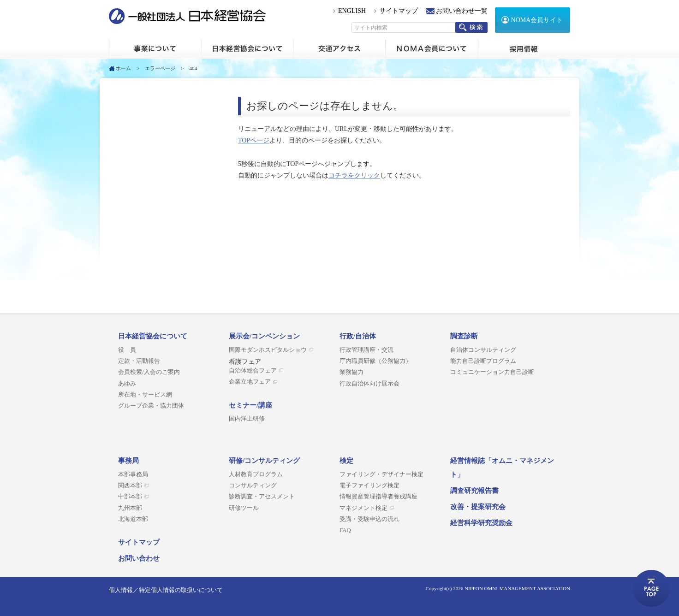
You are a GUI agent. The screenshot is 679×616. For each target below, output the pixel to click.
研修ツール (244, 508)
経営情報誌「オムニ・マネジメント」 (502, 468)
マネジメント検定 (363, 508)
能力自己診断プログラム (483, 361)
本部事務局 (133, 474)
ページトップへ (651, 588)
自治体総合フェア (253, 371)
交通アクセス (339, 49)
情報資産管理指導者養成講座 (378, 497)
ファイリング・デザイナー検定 (381, 474)
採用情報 (524, 49)
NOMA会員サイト (537, 20)
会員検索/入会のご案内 (149, 372)
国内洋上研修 (247, 419)
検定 (346, 461)
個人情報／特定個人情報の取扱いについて (166, 590)
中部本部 (130, 497)
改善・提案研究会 (478, 507)
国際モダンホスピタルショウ (268, 350)
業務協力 (351, 372)
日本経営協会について (247, 49)
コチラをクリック (354, 175)
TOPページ (254, 140)
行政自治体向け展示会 (369, 384)
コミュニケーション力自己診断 (492, 372)
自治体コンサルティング (483, 350)
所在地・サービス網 (145, 395)
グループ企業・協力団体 (151, 406)
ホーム (155, 49)
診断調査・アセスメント (262, 497)
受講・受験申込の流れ (369, 519)
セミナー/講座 (250, 405)
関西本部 (130, 486)
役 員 (127, 350)
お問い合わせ (139, 558)
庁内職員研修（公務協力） (375, 361)
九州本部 (130, 508)
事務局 (128, 461)
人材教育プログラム (256, 474)
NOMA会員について (432, 49)
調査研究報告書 (474, 491)
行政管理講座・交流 (366, 350)
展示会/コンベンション (264, 336)
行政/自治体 (358, 336)
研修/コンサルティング (264, 461)
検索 (471, 27)
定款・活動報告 (139, 361)
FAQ (345, 530)
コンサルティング (253, 486)
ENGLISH (352, 11)
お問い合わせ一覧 (462, 11)
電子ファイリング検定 (369, 486)
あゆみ (127, 384)
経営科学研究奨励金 (481, 523)
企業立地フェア (250, 382)
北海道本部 (133, 519)
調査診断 (464, 336)
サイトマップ (399, 11)
